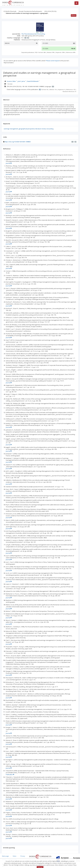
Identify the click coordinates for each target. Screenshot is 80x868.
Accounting (50, 129)
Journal (9, 163)
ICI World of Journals (10, 11)
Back (74, 15)
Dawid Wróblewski (33, 81)
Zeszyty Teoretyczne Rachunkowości (30, 11)
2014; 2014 (50, 11)
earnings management (11, 129)
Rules (15, 856)
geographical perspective (27, 129)
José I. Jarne (21, 81)
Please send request (53, 61)
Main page (5, 856)
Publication (10, 775)
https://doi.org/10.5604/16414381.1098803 (18, 142)
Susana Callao (11, 81)
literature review (41, 129)
